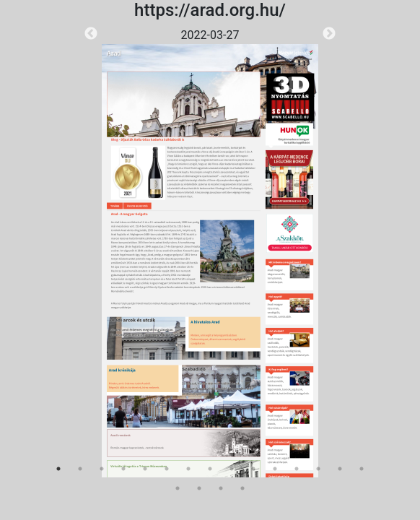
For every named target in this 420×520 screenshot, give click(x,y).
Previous (91, 34)
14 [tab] (340, 469)
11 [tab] (275, 469)
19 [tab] (242, 488)
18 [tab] (221, 488)
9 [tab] (232, 469)
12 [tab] (297, 469)
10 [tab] (253, 469)
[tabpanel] (210, 252)
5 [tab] (145, 469)
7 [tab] (188, 469)
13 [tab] (318, 469)
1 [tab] (58, 469)
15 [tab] (362, 469)
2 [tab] (80, 469)
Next (329, 34)
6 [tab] (167, 469)
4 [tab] (123, 469)
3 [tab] (102, 469)
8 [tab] (210, 469)
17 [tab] (199, 488)
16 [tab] (178, 488)
